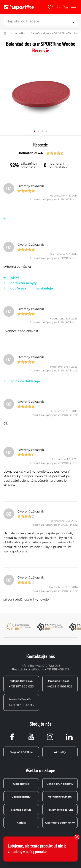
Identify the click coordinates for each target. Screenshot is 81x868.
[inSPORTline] (19, 7)
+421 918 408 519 (57, 669)
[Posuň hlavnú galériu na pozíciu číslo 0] (35, 131)
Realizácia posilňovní (28, 669)
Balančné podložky (13, 33)
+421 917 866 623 (21, 684)
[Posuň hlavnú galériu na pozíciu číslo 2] (43, 131)
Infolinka (27, 666)
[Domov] (5, 33)
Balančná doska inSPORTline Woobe (54, 33)
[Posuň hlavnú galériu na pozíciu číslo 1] (39, 131)
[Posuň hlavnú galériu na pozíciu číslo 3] (46, 131)
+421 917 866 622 (60, 684)
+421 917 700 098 (48, 666)
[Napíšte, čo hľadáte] (40, 21)
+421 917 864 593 (21, 702)
